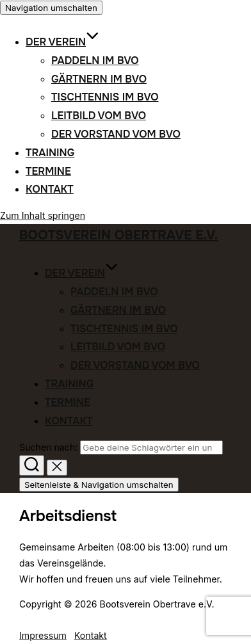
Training (50, 153)
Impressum (43, 635)
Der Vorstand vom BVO (116, 134)
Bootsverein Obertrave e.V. (118, 235)
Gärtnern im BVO (99, 79)
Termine (48, 171)
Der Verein (62, 42)
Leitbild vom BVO (99, 116)
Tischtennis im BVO (105, 97)
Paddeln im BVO (95, 60)
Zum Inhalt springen (43, 215)
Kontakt (50, 189)
